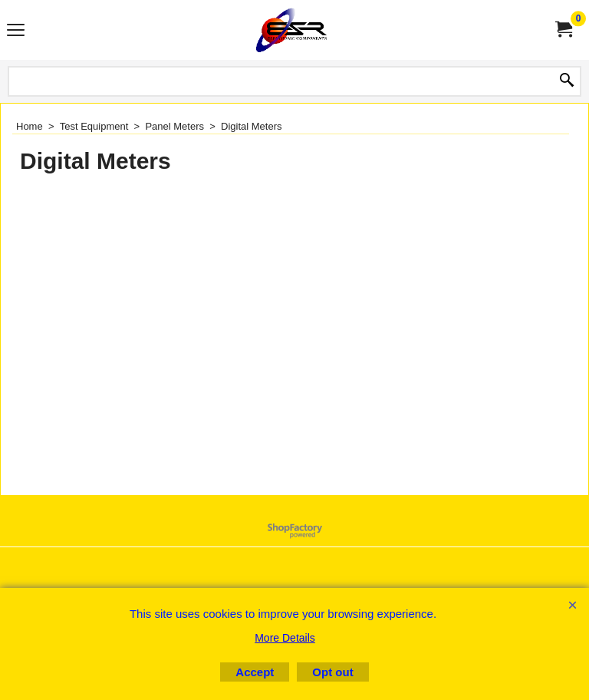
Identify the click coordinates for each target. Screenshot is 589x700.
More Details (285, 638)
